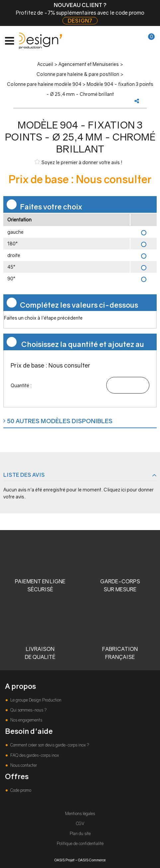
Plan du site (80, 834)
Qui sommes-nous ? (28, 710)
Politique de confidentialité (80, 844)
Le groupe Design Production (35, 700)
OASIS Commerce (92, 860)
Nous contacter (23, 765)
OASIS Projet (64, 860)
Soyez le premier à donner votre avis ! (79, 162)
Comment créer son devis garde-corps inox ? (49, 745)
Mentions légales (80, 814)
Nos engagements (26, 720)
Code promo (20, 790)
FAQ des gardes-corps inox (34, 755)
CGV (80, 824)
